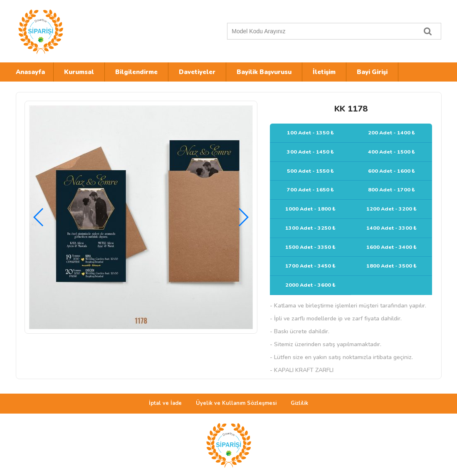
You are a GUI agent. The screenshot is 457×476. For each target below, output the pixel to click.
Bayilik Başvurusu (264, 72)
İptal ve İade (165, 403)
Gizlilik (299, 403)
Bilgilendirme (136, 72)
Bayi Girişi (372, 72)
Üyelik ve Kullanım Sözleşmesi (236, 403)
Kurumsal (79, 72)
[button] (243, 217)
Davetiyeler (197, 72)
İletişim (324, 72)
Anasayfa (30, 72)
